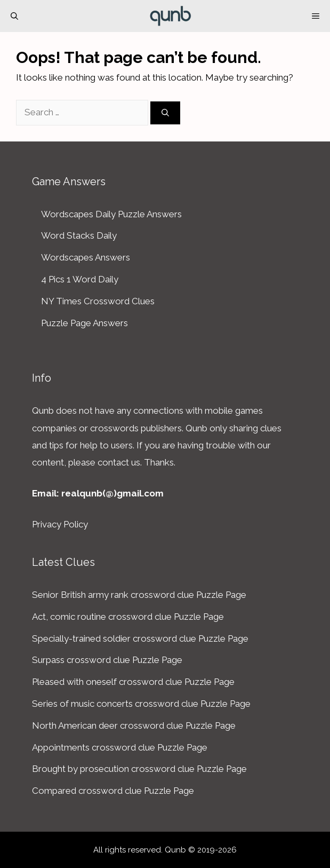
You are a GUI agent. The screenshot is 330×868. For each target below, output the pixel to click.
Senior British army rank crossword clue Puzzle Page (139, 595)
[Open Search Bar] (14, 16)
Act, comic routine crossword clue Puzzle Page (128, 617)
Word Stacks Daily (79, 235)
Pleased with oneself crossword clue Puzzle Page (133, 682)
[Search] (165, 113)
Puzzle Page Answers (84, 323)
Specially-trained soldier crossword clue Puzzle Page (140, 638)
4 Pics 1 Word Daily (80, 279)
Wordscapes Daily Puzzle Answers (111, 214)
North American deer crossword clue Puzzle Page (134, 725)
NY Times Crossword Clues (98, 301)
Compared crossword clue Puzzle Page (113, 791)
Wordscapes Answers (86, 257)
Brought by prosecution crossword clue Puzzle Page (139, 769)
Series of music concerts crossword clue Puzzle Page (141, 704)
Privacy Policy (60, 524)
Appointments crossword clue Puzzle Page (120, 747)
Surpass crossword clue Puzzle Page (107, 660)
